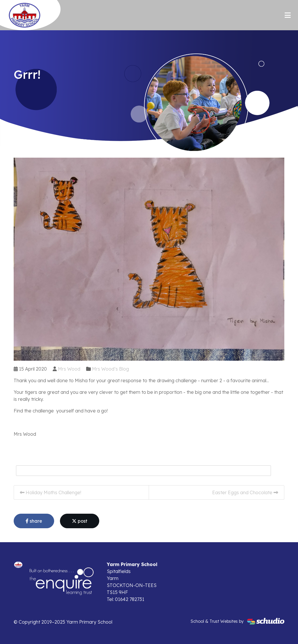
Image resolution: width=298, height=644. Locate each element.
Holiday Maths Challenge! (50, 492)
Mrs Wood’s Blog (110, 369)
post (80, 521)
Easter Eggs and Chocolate (245, 492)
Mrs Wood (69, 369)
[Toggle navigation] (288, 15)
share (34, 521)
